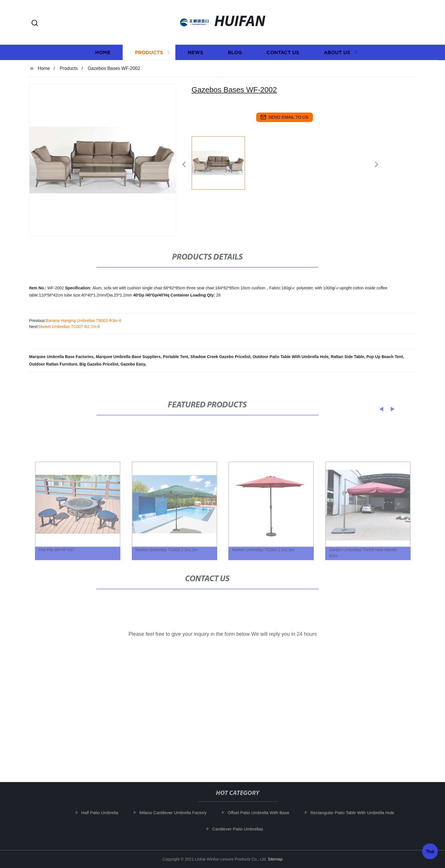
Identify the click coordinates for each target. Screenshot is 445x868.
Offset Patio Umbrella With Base (264, 813)
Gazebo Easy (133, 364)
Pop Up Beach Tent (385, 357)
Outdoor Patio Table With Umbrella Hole (291, 357)
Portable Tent (175, 357)
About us (337, 55)
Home (103, 55)
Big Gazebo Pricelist (99, 364)
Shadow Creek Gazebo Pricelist (220, 357)
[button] (35, 23)
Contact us (283, 55)
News (195, 55)
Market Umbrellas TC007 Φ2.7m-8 (69, 327)
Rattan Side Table (347, 357)
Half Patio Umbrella (106, 813)
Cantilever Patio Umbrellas (244, 829)
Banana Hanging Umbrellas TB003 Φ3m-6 (84, 321)
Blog (235, 55)
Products (149, 55)
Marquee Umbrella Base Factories (61, 357)
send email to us (285, 117)
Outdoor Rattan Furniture (53, 364)
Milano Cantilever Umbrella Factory (179, 813)
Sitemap (275, 859)
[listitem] (223, 162)
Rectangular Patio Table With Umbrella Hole (358, 813)
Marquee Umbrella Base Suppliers (128, 357)
